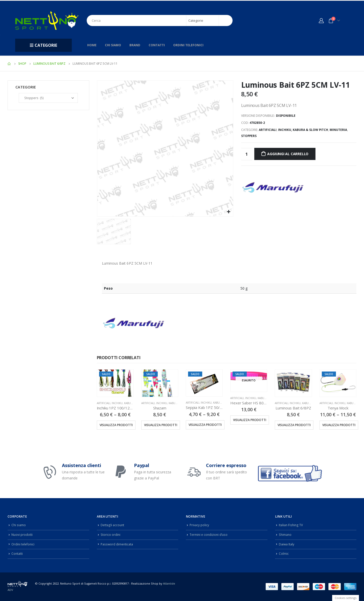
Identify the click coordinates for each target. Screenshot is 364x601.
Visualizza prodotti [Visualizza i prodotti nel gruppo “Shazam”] (161, 425)
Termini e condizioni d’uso (209, 535)
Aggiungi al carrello (288, 154)
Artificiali (268, 130)
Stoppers (249, 136)
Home (92, 45)
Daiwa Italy (287, 544)
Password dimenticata (117, 544)
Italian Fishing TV (291, 525)
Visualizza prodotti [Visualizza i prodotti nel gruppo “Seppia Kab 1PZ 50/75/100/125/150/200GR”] (205, 425)
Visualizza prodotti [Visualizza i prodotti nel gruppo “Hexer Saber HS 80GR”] (250, 420)
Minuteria (338, 130)
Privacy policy (199, 525)
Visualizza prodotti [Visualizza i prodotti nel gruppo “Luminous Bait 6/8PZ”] (294, 425)
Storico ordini (111, 535)
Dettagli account (113, 525)
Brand (135, 45)
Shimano (286, 535)
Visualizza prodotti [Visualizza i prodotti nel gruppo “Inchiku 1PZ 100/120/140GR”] (116, 425)
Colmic (284, 554)
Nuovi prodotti (22, 535)
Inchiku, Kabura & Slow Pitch (303, 130)
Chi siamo (113, 45)
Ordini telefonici (188, 45)
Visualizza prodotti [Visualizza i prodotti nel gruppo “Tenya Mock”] (339, 425)
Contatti (157, 45)
